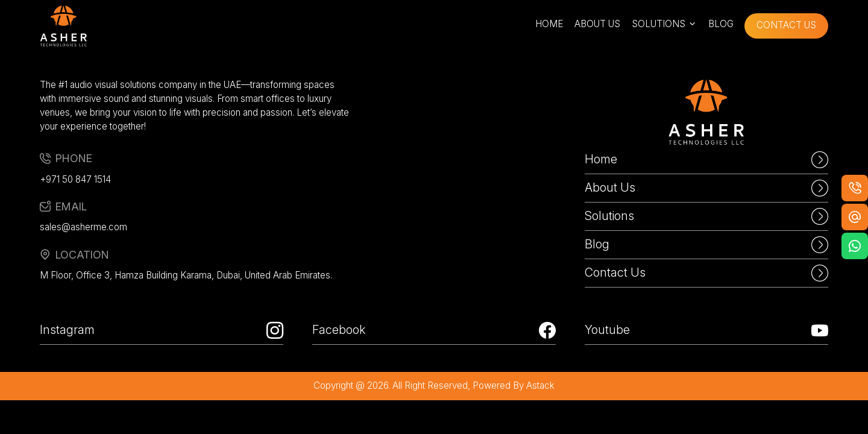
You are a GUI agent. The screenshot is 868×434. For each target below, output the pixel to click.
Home (706, 160)
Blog (706, 245)
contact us (786, 25)
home (549, 24)
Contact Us (706, 273)
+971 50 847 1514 (75, 179)
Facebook (434, 330)
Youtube (706, 330)
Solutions (706, 216)
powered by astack (514, 385)
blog (721, 24)
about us (597, 24)
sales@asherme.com (83, 227)
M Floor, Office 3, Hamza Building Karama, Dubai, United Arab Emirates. (186, 275)
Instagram (162, 330)
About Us (706, 188)
